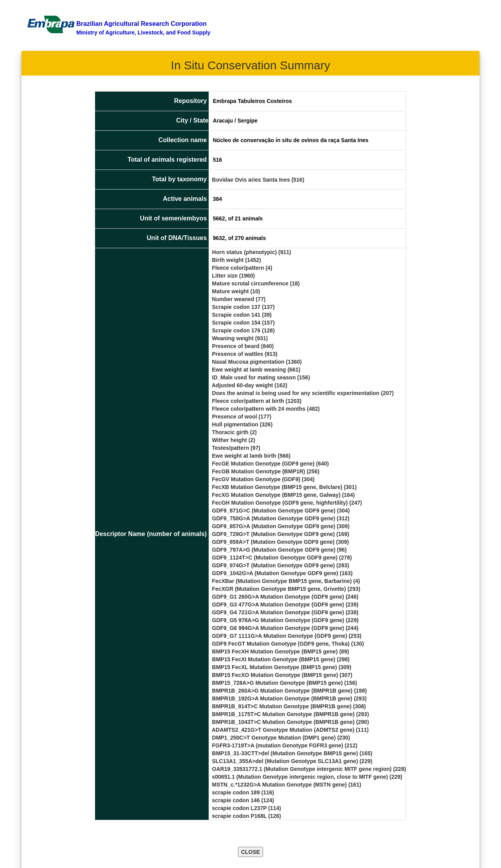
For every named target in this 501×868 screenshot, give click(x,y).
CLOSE (250, 852)
